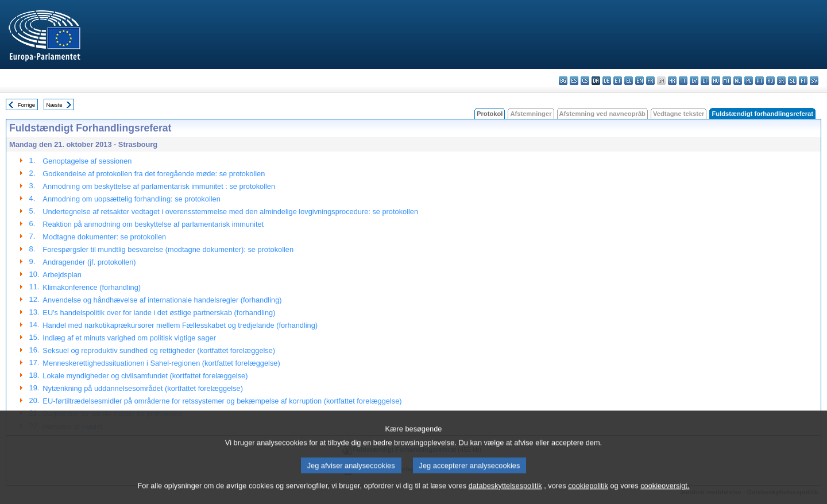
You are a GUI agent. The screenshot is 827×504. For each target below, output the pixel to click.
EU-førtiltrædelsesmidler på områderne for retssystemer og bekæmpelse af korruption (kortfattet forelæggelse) (222, 401)
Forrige (26, 105)
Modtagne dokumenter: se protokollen (104, 237)
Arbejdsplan (62, 275)
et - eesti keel (618, 81)
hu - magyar (716, 81)
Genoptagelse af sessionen (87, 161)
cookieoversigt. (665, 496)
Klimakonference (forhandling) (92, 287)
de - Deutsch (607, 81)
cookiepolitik (588, 496)
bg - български (563, 81)
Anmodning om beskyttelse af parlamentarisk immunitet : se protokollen (159, 186)
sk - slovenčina (781, 81)
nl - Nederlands (738, 81)
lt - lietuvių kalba (705, 81)
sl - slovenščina (792, 81)
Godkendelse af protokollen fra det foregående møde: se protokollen (154, 174)
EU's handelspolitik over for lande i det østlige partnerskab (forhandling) (159, 313)
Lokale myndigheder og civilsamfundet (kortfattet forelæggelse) (145, 376)
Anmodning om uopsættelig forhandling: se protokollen (131, 199)
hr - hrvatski (672, 81)
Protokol (490, 114)
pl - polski (749, 81)
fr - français (650, 81)
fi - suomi (803, 81)
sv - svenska (814, 81)
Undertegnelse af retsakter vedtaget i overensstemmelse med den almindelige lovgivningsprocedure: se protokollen (230, 212)
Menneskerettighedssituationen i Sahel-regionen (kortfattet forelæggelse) (161, 363)
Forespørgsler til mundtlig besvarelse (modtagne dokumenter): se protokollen (168, 249)
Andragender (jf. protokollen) (89, 262)
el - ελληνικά (629, 81)
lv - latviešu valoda (694, 81)
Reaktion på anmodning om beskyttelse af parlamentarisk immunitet (153, 224)
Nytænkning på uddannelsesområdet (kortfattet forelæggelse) (143, 388)
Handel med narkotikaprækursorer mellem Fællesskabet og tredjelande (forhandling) (180, 325)
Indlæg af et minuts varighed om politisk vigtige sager (129, 338)
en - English (639, 81)
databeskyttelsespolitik (505, 496)
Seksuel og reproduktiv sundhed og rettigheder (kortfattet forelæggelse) (159, 350)
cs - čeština (585, 81)
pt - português (760, 81)
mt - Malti (727, 81)
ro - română (770, 81)
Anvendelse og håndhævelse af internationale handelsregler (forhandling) (162, 300)
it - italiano (683, 81)
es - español (574, 81)
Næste (54, 105)
